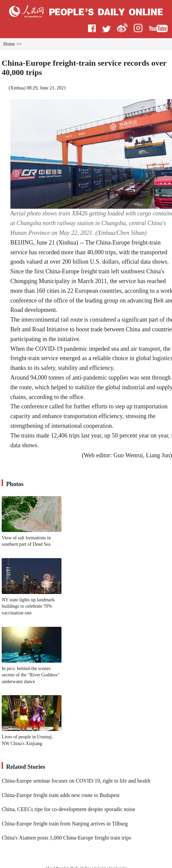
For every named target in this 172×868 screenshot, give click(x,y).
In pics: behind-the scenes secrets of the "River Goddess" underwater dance (31, 675)
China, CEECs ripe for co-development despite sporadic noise (68, 809)
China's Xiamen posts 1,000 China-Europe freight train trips (66, 838)
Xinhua (17, 88)
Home (9, 44)
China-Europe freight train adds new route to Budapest (61, 795)
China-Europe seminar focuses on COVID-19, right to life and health (76, 781)
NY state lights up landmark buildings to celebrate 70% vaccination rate (28, 606)
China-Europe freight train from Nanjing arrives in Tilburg (65, 824)
